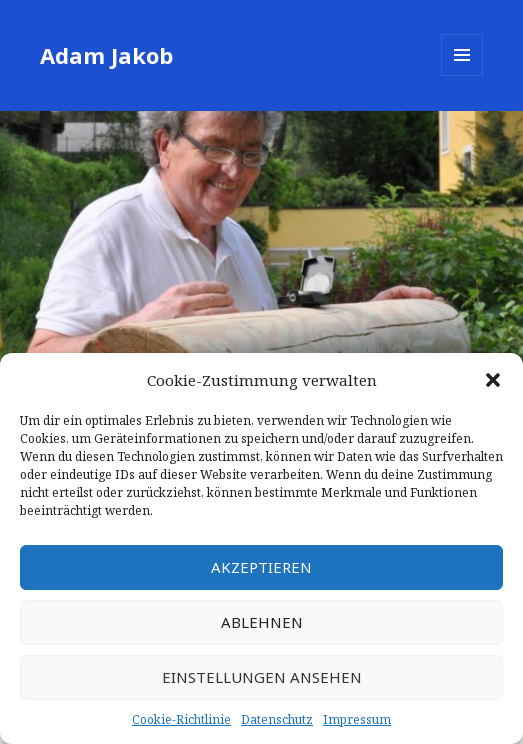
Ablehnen (262, 622)
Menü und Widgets (462, 75)
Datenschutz (277, 719)
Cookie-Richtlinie (181, 719)
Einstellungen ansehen (262, 677)
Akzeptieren (261, 567)
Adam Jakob (106, 55)
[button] (493, 380)
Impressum (357, 719)
